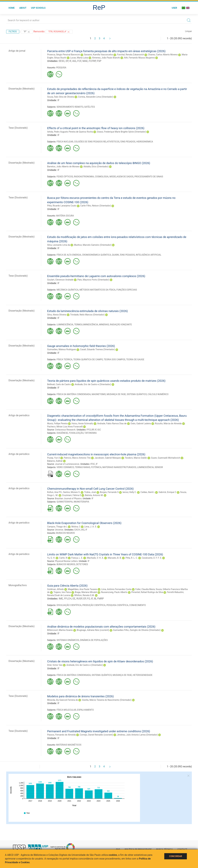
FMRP (100, 599)
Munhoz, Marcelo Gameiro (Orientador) (93, 245)
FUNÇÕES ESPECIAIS (127, 290)
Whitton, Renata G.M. (84, 595)
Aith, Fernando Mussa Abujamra (139, 58)
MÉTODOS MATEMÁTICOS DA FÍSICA (97, 290)
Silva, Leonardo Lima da (59, 245)
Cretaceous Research (65, 430)
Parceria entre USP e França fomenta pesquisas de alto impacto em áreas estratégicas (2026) (106, 51)
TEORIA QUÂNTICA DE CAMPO (88, 359)
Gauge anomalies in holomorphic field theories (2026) (81, 346)
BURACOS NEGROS (65, 533)
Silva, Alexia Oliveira (57, 315)
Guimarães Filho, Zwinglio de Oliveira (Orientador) (137, 630)
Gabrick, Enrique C (167, 492)
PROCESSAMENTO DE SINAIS (149, 177)
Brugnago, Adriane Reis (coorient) (93, 630)
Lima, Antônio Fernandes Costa (116, 589)
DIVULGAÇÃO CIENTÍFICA (69, 605)
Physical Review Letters (66, 561)
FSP (99, 61)
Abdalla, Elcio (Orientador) (96, 167)
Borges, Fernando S (109, 492)
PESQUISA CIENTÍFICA (117, 605)
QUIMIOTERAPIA (65, 502)
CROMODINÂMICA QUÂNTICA (96, 255)
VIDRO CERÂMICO (65, 467)
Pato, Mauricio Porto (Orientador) (93, 280)
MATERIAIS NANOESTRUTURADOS (119, 467)
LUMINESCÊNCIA (65, 325)
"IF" (27, 32)
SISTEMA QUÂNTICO (137, 394)
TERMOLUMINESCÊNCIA (86, 325)
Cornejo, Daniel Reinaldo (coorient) (96, 735)
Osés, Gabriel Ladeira (141, 423)
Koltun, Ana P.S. (55, 492)
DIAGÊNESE (62, 433)
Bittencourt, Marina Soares (60, 630)
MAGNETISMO (99, 394)
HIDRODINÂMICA (145, 142)
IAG (74, 61)
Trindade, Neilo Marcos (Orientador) (87, 315)
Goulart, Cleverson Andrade (60, 280)
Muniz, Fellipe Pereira (57, 423)
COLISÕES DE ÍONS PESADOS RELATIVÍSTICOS (97, 142)
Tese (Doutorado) (18, 128)
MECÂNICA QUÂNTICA (68, 290)
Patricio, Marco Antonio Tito (77, 458)
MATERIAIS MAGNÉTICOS (69, 745)
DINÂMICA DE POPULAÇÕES (94, 640)
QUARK (115, 255)
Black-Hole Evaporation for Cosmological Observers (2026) (84, 523)
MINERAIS (104, 325)
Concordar (176, 856)
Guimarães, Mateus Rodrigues (62, 349)
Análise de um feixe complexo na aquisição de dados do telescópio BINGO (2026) (99, 163)
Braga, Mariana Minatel (86, 592)
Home (12, 8)
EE (74, 599)
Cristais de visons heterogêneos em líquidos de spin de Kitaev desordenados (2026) (100, 661)
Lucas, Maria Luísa (79, 58)
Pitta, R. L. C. (132, 558)
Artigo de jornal (17, 51)
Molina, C (76, 527)
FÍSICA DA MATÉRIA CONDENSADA (74, 394)
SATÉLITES (89, 107)
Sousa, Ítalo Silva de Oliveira (61, 97)
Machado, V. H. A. (95, 558)
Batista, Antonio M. (94, 495)
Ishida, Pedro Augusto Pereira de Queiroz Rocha (70, 132)
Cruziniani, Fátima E (71, 495)
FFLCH (68, 599)
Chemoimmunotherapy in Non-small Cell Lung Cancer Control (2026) (90, 489)
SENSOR (159, 467)
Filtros (13, 32)
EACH (77, 530)
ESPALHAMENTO (85, 710)
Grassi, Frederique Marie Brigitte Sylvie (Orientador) (122, 132)
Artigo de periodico (19, 415)
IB (95, 599)
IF (70, 61)
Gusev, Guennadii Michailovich (166, 458)
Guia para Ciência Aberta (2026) (67, 586)
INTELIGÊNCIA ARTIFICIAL (149, 255)
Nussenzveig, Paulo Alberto (114, 592)
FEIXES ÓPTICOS (65, 177)
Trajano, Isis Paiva (62, 592)
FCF (79, 61)
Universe (59, 530)
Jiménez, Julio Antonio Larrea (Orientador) (137, 735)
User (174, 8)
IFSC (93, 464)
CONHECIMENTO (137, 605)
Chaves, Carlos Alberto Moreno (163, 55)
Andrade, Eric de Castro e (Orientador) (93, 384)
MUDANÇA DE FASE (116, 394)
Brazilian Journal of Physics (68, 498)
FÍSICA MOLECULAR (66, 710)
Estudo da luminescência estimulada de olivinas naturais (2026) (87, 311)
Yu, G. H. (51, 558)
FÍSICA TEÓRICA (65, 359)
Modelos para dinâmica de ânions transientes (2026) (80, 696)
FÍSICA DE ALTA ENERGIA (69, 255)
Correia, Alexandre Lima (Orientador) (96, 97)
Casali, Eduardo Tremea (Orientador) (98, 349)
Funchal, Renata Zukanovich (131, 55)
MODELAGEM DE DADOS (122, 177)
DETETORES (82, 564)
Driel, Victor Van (55, 665)
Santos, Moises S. (72, 492)
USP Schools (38, 8)
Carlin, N (63, 558)
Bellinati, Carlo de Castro (59, 384)
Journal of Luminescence (67, 464)
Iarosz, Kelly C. (129, 492)
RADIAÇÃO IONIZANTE (121, 325)
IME (61, 599)
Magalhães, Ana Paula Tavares (83, 589)
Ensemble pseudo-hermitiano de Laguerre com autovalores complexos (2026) (96, 276)
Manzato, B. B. (115, 558)
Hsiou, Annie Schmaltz (82, 423)
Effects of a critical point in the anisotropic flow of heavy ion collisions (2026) (96, 128)
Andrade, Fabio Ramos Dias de (112, 423)
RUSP (79, 599)
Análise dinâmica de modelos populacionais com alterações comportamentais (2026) (101, 627)
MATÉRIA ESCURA (65, 216)
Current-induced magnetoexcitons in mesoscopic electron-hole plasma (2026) (96, 454)
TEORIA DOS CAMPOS (115, 359)
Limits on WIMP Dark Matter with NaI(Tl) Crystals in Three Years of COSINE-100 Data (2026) (105, 554)
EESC (62, 61)
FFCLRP (90, 430)
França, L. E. (77, 558)
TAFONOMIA (91, 433)
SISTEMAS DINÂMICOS (68, 640)
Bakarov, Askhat (55, 461)
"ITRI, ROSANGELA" (59, 32)
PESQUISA (61, 68)
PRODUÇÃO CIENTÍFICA (94, 605)
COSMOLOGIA (102, 177)
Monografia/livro (18, 585)
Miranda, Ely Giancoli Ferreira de (63, 700)
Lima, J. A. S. (90, 527)
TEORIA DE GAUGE (135, 359)
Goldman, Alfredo (56, 589)
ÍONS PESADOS (128, 142)
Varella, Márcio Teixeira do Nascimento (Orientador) (107, 700)
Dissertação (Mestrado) (22, 89)
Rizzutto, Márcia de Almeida (168, 423)
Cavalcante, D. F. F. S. (152, 558)
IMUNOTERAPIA (81, 502)
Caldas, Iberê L (148, 492)
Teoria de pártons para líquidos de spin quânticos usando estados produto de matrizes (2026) (106, 381)
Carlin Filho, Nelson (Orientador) (96, 206)
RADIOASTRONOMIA (84, 177)
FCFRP (92, 61)
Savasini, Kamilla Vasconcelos (99, 55)
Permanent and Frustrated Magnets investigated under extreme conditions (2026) (99, 731)
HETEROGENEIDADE (143, 675)
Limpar (188, 31)
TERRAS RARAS (82, 467)
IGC (99, 430)
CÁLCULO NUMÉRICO (158, 394)
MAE (85, 61)
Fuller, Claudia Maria (145, 589)
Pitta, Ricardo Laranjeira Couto (62, 206)
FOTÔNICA (96, 467)
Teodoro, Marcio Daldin (136, 458)
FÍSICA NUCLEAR (65, 142)
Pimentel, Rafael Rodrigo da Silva (147, 592)
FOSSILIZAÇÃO (76, 433)
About (23, 8)
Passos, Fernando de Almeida (61, 735)
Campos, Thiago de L (57, 527)
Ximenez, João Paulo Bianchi (106, 58)
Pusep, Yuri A (54, 458)
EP (67, 61)
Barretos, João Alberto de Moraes (63, 167)
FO (88, 599)
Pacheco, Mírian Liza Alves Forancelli (65, 427)
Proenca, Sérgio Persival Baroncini (64, 55)
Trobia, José (90, 492)
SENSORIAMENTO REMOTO (70, 107)
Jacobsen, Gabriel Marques (108, 458)
